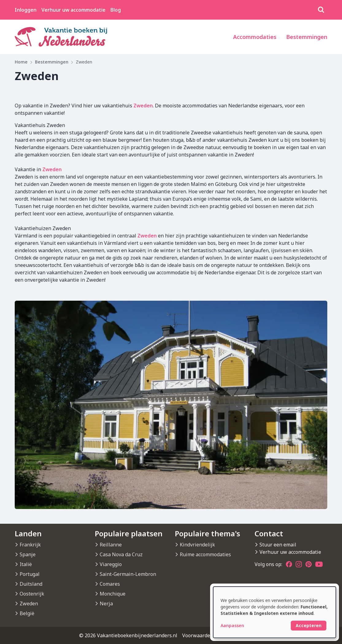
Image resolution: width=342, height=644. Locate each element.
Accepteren (309, 625)
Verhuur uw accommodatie (73, 10)
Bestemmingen (307, 37)
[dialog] (275, 612)
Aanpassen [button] (232, 625)
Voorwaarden (198, 635)
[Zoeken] (321, 10)
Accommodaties (255, 37)
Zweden (143, 106)
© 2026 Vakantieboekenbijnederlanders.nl (128, 635)
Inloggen (26, 10)
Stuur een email (278, 545)
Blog (116, 10)
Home (21, 62)
